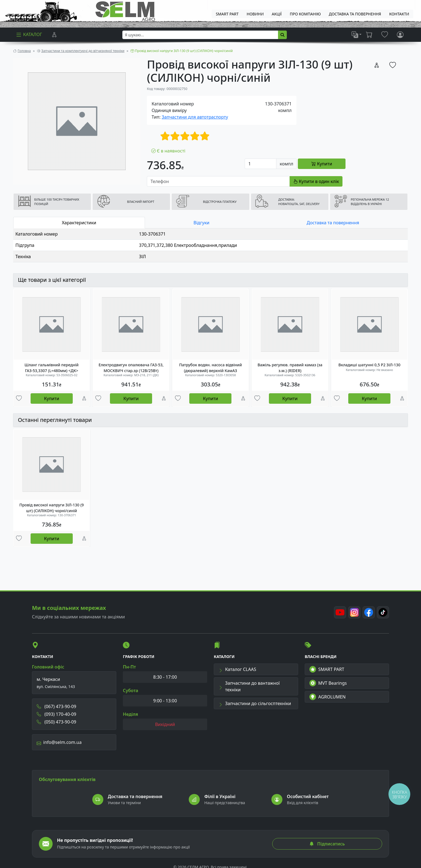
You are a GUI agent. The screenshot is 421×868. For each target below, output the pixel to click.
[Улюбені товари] (19, 399)
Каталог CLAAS (237, 669)
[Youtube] (340, 612)
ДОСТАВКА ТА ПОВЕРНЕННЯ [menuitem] (355, 14)
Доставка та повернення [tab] (333, 223)
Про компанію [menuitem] (305, 14)
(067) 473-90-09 (56, 706)
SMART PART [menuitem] (227, 14)
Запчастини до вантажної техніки (249, 686)
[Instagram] (354, 612)
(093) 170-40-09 (56, 714)
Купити (52, 398)
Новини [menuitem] (255, 14)
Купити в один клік (316, 181)
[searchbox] (200, 35)
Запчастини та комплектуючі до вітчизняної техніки (83, 51)
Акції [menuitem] (277, 14)
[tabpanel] (210, 245)
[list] (357, 35)
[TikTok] (383, 612)
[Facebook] (369, 612)
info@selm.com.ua (59, 742)
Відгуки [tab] (201, 223)
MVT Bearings (328, 683)
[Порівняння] (54, 35)
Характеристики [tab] (79, 223)
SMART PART (327, 669)
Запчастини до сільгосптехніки (255, 703)
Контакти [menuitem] (399, 14)
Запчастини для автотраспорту (195, 117)
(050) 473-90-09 (56, 722)
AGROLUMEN (328, 697)
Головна (24, 51)
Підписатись (327, 844)
